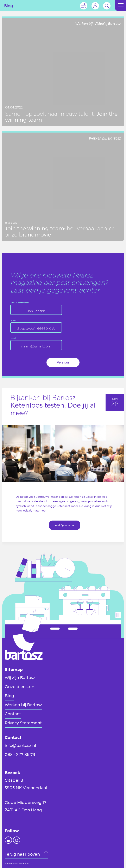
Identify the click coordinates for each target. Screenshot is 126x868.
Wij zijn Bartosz (20, 677)
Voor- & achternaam (20, 303)
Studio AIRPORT (22, 863)
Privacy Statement (23, 723)
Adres (13, 321)
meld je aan (63, 525)
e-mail (14, 338)
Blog (9, 696)
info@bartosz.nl (20, 745)
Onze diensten (20, 686)
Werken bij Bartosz (23, 705)
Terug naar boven (23, 854)
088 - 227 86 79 (20, 754)
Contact (13, 714)
